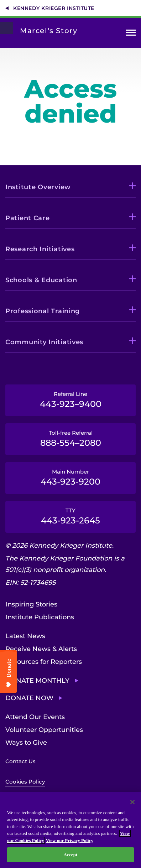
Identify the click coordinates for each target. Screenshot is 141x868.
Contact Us (20, 761)
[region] (70, 830)
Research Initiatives (40, 249)
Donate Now (29, 698)
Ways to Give (26, 743)
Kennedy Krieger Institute (54, 8)
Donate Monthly (37, 681)
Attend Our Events (35, 717)
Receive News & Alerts (41, 649)
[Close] (132, 802)
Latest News (25, 636)
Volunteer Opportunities (44, 730)
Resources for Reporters (44, 662)
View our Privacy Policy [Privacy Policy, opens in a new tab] (70, 840)
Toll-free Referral (70, 439)
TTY (70, 516)
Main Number (70, 477)
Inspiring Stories (31, 604)
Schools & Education (41, 280)
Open (131, 34)
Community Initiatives (44, 342)
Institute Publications (40, 617)
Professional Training (43, 311)
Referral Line (70, 400)
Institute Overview (38, 187)
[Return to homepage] (6, 28)
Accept (70, 855)
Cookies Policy (25, 782)
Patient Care (28, 218)
